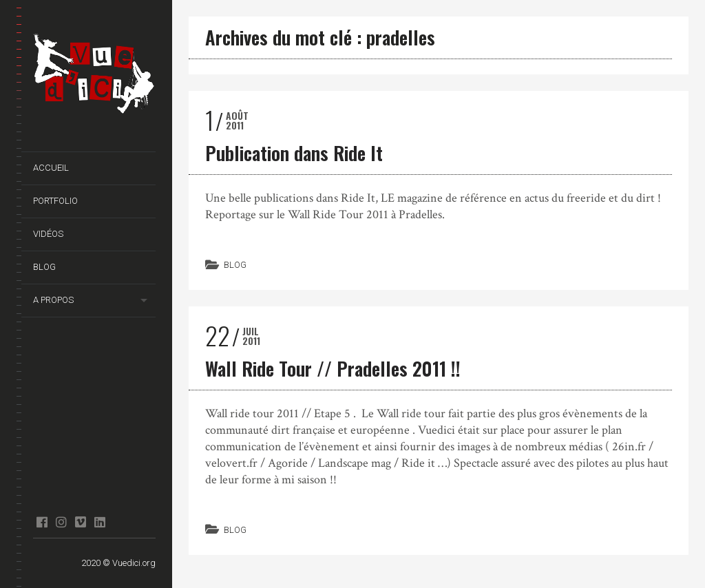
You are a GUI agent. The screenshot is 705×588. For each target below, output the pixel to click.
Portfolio (55, 201)
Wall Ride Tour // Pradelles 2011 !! (333, 368)
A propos (53, 300)
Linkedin (99, 522)
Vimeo (80, 522)
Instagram (61, 522)
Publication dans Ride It (294, 153)
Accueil (51, 168)
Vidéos (48, 234)
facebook (42, 522)
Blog (44, 267)
